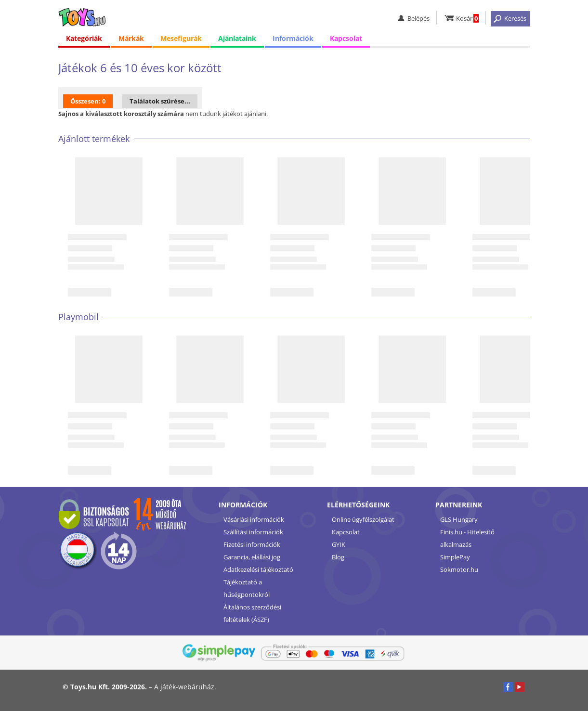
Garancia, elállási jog (252, 557)
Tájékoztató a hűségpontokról (247, 588)
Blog (338, 557)
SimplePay (455, 557)
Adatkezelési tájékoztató (258, 569)
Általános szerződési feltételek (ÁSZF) (252, 613)
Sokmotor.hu (459, 569)
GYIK (339, 544)
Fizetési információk (252, 544)
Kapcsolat (346, 38)
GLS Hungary (459, 519)
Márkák (131, 38)
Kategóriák (84, 38)
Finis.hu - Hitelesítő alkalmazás (467, 538)
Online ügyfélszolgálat (363, 519)
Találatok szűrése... (160, 101)
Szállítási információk (253, 532)
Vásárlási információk (254, 519)
